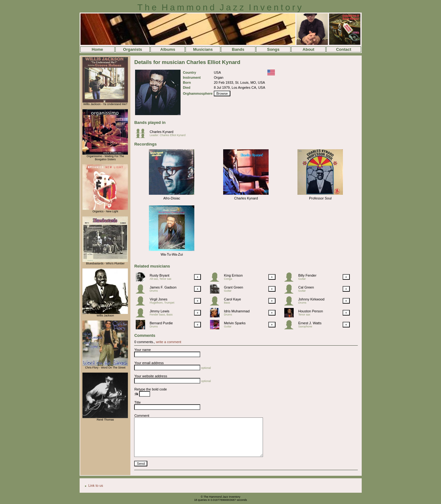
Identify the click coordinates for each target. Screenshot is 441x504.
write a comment (168, 342)
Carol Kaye (232, 299)
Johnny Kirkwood (311, 299)
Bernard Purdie (161, 323)
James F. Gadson (163, 287)
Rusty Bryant (159, 275)
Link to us (96, 485)
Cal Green (306, 287)
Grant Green (233, 287)
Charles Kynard (161, 132)
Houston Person (310, 311)
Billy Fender (307, 275)
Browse (222, 93)
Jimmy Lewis (159, 311)
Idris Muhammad (237, 311)
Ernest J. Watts (310, 323)
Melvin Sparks (235, 323)
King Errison (233, 275)
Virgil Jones (158, 299)
